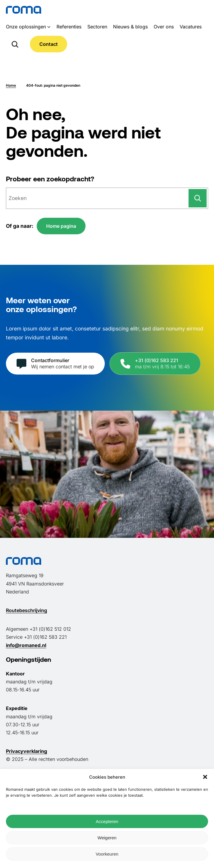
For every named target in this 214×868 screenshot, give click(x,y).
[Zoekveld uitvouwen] (15, 44)
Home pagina (61, 226)
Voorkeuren (107, 854)
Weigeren (107, 838)
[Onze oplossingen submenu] (49, 27)
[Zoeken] (198, 198)
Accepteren (107, 821)
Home (11, 85)
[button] (205, 777)
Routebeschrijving (26, 610)
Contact (49, 44)
